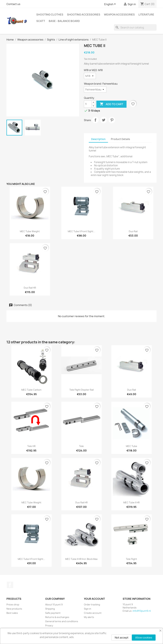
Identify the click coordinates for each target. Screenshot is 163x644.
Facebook (10, 585)
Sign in (88, 609)
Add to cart (111, 104)
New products (14, 609)
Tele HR (31, 446)
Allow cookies (144, 638)
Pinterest (112, 120)
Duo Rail (133, 231)
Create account (93, 613)
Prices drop (13, 605)
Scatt (41, 21)
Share (95, 120)
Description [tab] (98, 139)
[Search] (135, 27)
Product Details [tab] (120, 139)
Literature (146, 15)
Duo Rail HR (30, 288)
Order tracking (92, 605)
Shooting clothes (50, 15)
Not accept (122, 638)
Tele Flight (131, 559)
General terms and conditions (62, 621)
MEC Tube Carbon (31, 390)
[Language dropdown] (111, 4)
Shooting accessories (84, 15)
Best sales (12, 613)
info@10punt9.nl (142, 611)
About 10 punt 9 (54, 605)
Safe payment (53, 613)
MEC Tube (132, 446)
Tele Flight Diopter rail (81, 390)
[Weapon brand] (95, 89)
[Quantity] (88, 104)
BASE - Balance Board (64, 21)
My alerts (89, 617)
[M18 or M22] (90, 76)
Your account (94, 599)
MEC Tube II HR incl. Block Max (81, 559)
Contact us (13, 4)
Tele (81, 446)
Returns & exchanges (57, 617)
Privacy (49, 626)
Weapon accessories (119, 15)
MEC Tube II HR (131, 502)
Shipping (50, 609)
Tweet (104, 120)
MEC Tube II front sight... (81, 231)
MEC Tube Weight (30, 231)
